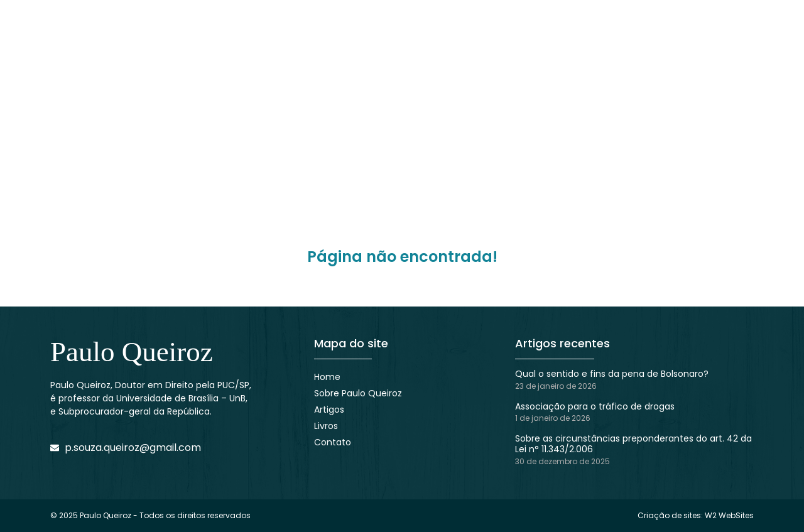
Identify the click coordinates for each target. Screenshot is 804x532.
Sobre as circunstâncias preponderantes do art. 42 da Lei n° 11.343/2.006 (633, 444)
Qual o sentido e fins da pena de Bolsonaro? (612, 374)
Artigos (329, 410)
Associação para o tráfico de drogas (595, 406)
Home (327, 377)
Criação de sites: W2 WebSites (696, 515)
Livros (326, 426)
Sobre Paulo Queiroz (358, 393)
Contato (333, 442)
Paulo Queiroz (132, 352)
